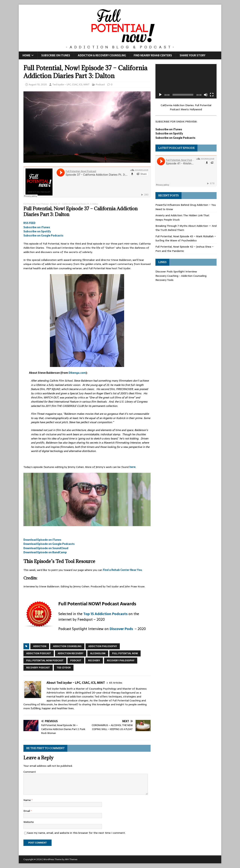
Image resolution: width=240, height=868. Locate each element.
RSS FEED (29, 223)
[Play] (160, 95)
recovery (94, 661)
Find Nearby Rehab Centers (153, 55)
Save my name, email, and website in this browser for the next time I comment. (76, 833)
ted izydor (64, 668)
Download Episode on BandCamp (45, 552)
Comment (30, 772)
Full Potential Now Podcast (45, 661)
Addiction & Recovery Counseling (102, 55)
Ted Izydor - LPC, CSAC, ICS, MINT (71, 85)
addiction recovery (71, 653)
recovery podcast (38, 668)
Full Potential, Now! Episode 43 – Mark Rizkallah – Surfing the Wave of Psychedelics (186, 238)
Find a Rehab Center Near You (122, 570)
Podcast (100, 85)
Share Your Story (192, 55)
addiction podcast (39, 653)
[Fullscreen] (212, 95)
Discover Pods (122, 629)
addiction (40, 646)
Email (27, 811)
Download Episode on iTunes (42, 540)
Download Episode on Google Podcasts (49, 544)
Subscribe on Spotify (37, 231)
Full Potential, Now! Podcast (36, 204)
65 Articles (116, 683)
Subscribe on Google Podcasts (43, 236)
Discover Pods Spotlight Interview (176, 271)
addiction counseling (67, 646)
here (132, 467)
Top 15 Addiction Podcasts (105, 614)
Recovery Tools (164, 280)
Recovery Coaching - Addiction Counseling (181, 276)
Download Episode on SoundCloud (46, 548)
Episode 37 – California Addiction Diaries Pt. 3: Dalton (74, 204)
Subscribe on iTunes (56, 55)
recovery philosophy (121, 661)
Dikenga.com (77, 373)
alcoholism (98, 653)
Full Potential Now (125, 653)
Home (26, 55)
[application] (186, 81)
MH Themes (71, 859)
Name (27, 800)
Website (29, 822)
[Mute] (206, 95)
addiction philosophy (103, 646)
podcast (76, 661)
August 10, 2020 (38, 85)
